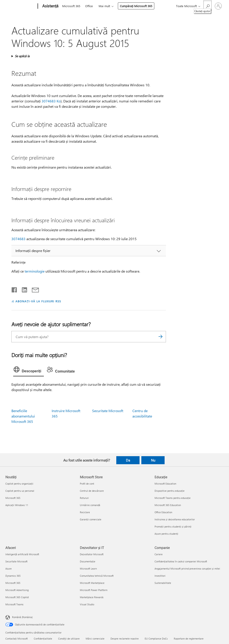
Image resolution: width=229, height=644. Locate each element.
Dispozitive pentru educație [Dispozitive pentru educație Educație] (170, 491)
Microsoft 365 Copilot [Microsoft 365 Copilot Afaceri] (17, 597)
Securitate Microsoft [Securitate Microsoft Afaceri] (16, 561)
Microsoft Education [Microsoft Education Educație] (165, 484)
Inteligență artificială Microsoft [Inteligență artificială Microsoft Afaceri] (22, 554)
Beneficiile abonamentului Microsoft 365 (23, 416)
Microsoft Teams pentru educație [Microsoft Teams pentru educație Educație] (173, 498)
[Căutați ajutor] (208, 6)
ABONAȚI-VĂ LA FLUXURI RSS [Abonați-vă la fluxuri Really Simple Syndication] (38, 301)
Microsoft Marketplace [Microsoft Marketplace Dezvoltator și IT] (92, 583)
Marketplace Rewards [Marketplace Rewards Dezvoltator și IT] (92, 597)
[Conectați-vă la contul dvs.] (218, 6)
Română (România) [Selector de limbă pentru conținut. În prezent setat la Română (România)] (22, 617)
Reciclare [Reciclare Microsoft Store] (85, 512)
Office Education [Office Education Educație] (163, 512)
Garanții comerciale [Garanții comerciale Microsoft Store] (91, 519)
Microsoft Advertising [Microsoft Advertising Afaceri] (17, 590)
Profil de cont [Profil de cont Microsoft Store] (87, 484)
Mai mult (104, 6)
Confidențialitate (43, 639)
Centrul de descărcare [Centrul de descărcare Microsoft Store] (92, 491)
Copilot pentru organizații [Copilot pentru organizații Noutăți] (19, 484)
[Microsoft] (21, 6)
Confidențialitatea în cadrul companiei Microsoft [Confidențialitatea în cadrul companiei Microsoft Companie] (181, 561)
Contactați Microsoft (17, 639)
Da (128, 460)
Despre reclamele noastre (125, 639)
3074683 (18, 239)
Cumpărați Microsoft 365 (136, 6)
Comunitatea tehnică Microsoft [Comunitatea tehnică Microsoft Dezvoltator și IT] (97, 576)
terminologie (35, 271)
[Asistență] (50, 6)
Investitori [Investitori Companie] (160, 576)
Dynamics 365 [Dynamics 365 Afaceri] (13, 576)
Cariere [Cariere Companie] (159, 554)
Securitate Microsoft (108, 411)
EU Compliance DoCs (156, 639)
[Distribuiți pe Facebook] (15, 289)
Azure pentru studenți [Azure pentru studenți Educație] (166, 534)
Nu (153, 460)
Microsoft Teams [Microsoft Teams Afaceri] (14, 604)
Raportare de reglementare (189, 639)
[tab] (29, 371)
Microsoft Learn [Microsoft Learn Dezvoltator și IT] (88, 569)
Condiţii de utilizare (69, 639)
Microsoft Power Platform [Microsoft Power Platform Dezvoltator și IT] (94, 590)
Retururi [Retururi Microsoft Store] (84, 498)
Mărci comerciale (95, 639)
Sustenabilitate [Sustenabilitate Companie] (163, 583)
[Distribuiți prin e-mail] (33, 289)
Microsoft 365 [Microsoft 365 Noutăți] (13, 498)
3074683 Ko (51, 101)
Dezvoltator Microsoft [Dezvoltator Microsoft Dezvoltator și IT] (92, 554)
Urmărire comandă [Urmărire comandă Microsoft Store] (90, 505)
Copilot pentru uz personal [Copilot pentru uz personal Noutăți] (20, 491)
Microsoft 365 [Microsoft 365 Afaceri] (13, 583)
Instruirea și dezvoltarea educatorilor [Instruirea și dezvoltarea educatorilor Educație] (175, 519)
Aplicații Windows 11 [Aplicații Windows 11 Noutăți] (17, 505)
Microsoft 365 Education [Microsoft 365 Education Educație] (168, 505)
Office (89, 6)
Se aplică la (22, 56)
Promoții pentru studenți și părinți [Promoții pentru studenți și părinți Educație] (173, 526)
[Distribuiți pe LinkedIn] (23, 289)
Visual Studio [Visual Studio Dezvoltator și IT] (87, 604)
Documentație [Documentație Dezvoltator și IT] (88, 561)
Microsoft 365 (71, 6)
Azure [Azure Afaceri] (8, 569)
